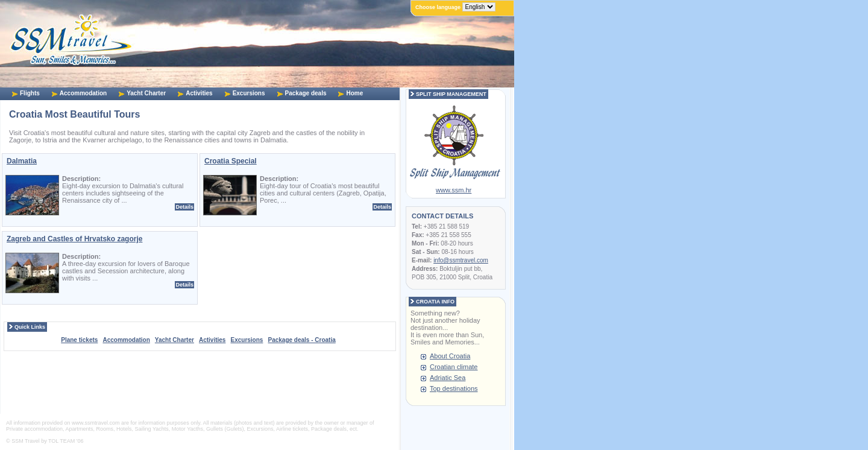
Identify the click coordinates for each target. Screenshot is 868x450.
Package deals (306, 93)
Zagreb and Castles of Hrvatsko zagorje (74, 239)
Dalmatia (22, 161)
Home (354, 93)
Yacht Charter (146, 93)
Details (184, 207)
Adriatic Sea (448, 378)
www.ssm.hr (454, 190)
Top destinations (454, 388)
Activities (199, 93)
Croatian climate (454, 367)
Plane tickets (79, 340)
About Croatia (450, 356)
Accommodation (83, 93)
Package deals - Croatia (301, 340)
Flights (30, 93)
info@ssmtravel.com (461, 260)
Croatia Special (231, 161)
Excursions (249, 93)
